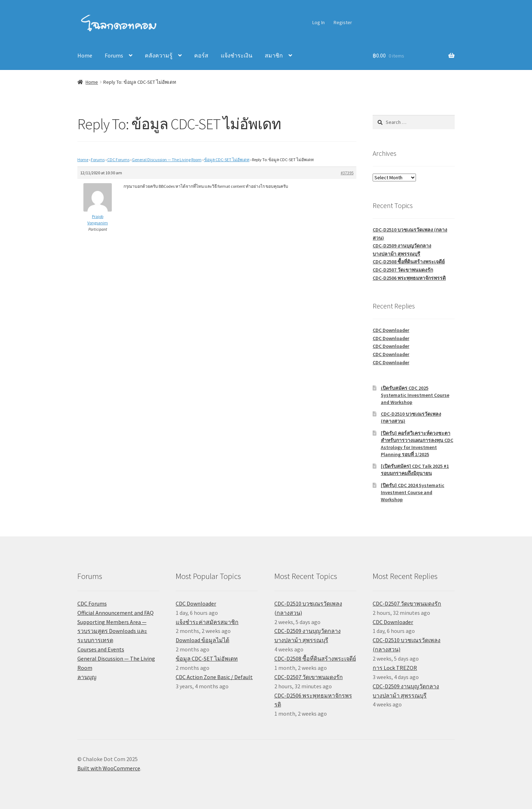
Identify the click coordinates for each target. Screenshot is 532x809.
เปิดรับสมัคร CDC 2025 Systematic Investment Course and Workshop (415, 395)
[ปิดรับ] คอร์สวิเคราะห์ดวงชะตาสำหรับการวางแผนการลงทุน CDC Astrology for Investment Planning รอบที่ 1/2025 (417, 444)
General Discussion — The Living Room (167, 160)
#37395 (347, 173)
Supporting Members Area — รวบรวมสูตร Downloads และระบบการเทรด (112, 631)
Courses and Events (101, 649)
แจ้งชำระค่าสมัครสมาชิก (207, 622)
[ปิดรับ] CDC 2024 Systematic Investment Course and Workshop (413, 492)
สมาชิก (274, 55)
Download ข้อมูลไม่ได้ (202, 640)
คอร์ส (201, 55)
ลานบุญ (87, 677)
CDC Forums (118, 160)
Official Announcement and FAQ (116, 613)
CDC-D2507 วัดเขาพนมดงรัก (403, 270)
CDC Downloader (391, 330)
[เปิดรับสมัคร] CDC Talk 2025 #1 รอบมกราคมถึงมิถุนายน (415, 470)
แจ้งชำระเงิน (237, 55)
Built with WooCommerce (109, 768)
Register (343, 22)
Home (85, 55)
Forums (114, 55)
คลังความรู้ (159, 55)
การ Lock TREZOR (395, 668)
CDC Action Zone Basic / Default (214, 677)
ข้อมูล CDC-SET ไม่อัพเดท (227, 160)
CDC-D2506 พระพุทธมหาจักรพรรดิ (409, 278)
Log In (319, 22)
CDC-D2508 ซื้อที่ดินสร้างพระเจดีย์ (409, 262)
